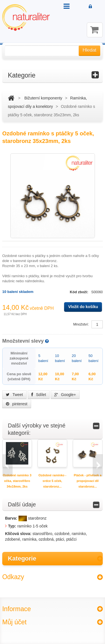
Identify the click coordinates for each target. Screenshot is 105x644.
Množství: (81, 324)
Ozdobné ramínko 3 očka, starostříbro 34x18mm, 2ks (17, 481)
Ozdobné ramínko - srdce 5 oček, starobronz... (52, 481)
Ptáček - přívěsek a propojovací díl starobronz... (88, 481)
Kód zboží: (79, 292)
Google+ (65, 395)
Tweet (14, 395)
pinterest (17, 404)
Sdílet (39, 395)
